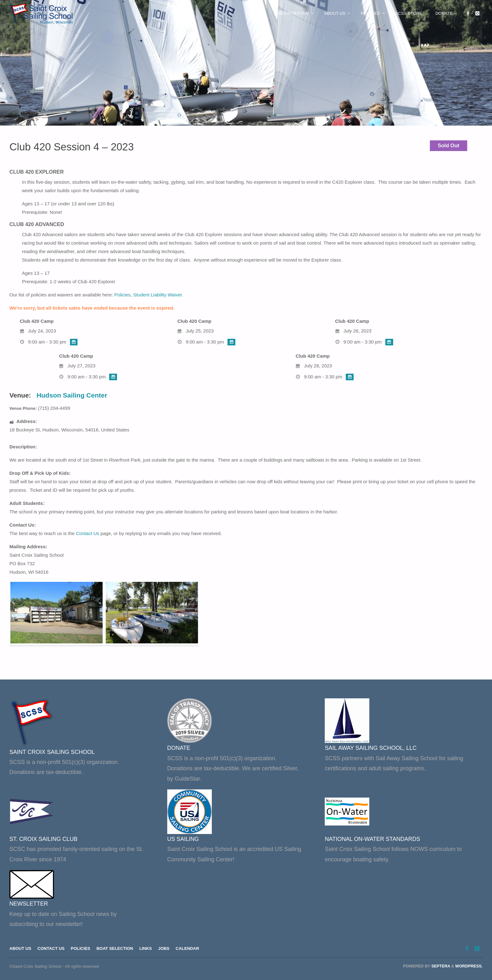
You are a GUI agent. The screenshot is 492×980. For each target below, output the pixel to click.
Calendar (190, 949)
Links (147, 949)
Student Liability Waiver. (158, 295)
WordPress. (469, 966)
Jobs (166, 949)
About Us (21, 949)
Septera (440, 966)
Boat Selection (116, 949)
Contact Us (88, 533)
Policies (122, 295)
